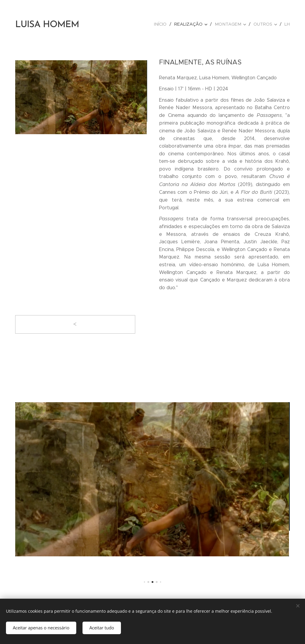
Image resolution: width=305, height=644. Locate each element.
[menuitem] (165, 24)
